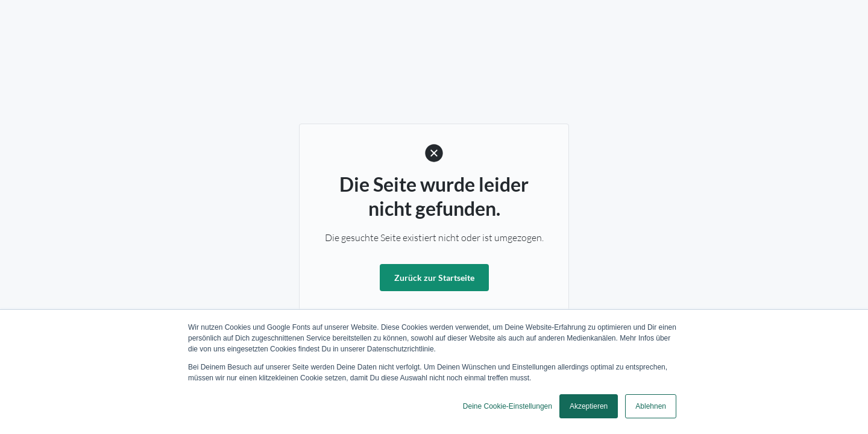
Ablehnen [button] (651, 406)
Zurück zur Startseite (434, 278)
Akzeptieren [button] (589, 406)
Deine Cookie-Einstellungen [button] (508, 406)
